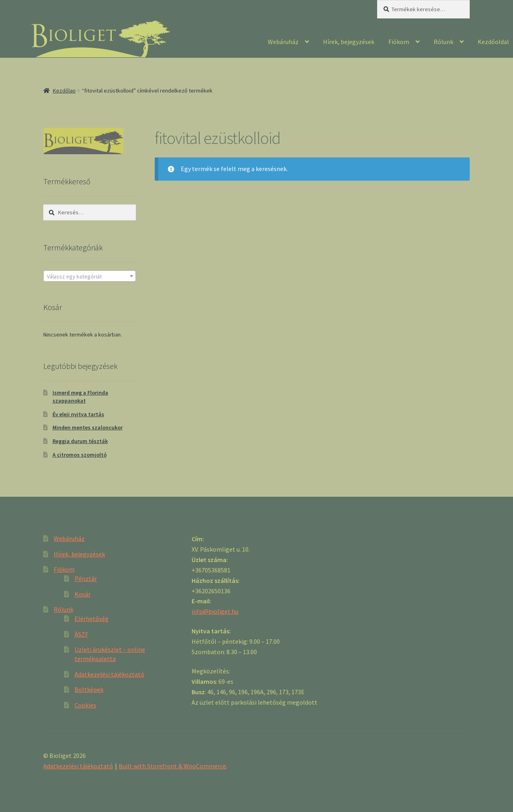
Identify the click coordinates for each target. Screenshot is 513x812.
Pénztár (86, 578)
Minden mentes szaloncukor (88, 427)
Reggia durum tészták (80, 441)
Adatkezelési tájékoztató (109, 674)
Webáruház (283, 42)
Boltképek (89, 689)
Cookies (85, 705)
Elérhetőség (92, 619)
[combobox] (90, 276)
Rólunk (443, 42)
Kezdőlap (64, 91)
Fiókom (399, 42)
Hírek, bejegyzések (349, 42)
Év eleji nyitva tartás (78, 414)
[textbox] (90, 276)
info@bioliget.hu (215, 611)
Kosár (83, 594)
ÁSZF (81, 634)
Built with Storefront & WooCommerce (172, 766)
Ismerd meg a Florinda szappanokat (80, 397)
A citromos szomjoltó (80, 455)
